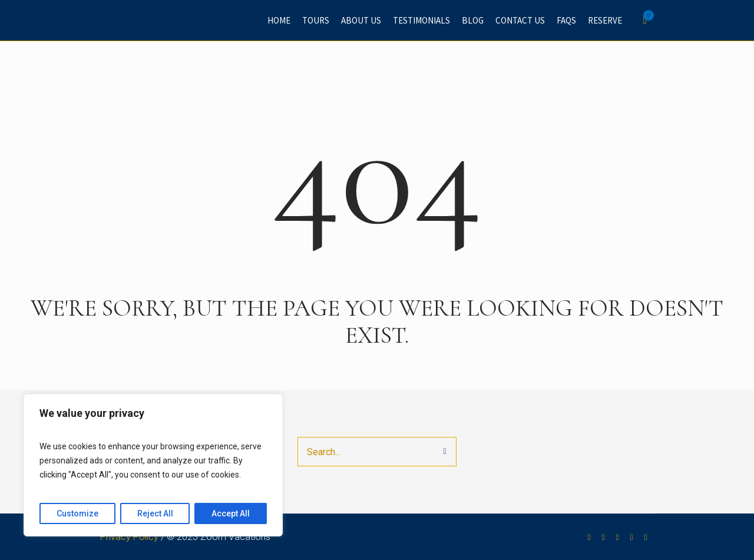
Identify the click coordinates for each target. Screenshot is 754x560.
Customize (77, 513)
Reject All (155, 513)
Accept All (231, 513)
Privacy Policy (129, 537)
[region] (153, 465)
